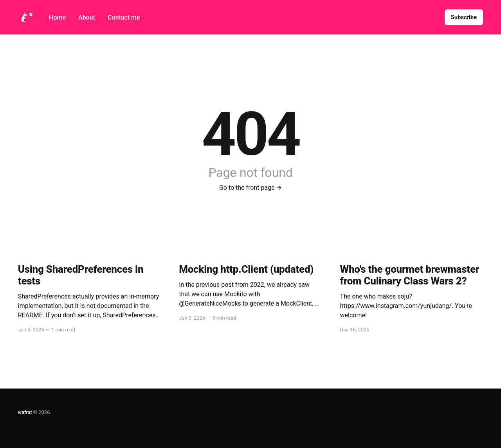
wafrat (25, 412)
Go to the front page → (250, 188)
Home (57, 17)
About (87, 17)
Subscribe (464, 17)
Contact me (124, 17)
